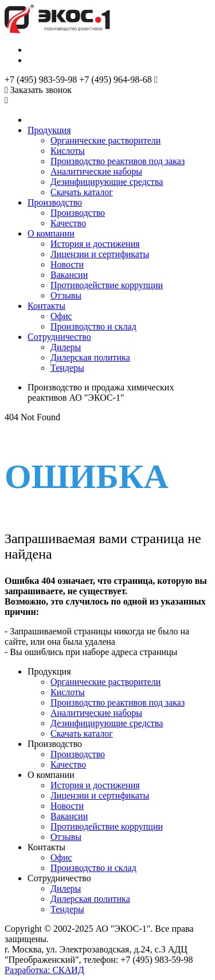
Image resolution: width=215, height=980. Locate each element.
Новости (67, 264)
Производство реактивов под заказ (118, 161)
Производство (55, 202)
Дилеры (66, 347)
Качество (68, 223)
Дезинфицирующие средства (107, 182)
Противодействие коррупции (107, 285)
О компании (51, 233)
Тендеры (67, 368)
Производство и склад (93, 326)
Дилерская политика (90, 357)
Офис (61, 316)
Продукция (49, 130)
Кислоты (68, 151)
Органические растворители (105, 140)
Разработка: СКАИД (44, 970)
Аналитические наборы (96, 171)
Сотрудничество (59, 337)
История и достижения (95, 244)
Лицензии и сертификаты (100, 254)
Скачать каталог (82, 192)
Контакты (46, 306)
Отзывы (66, 295)
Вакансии (69, 275)
